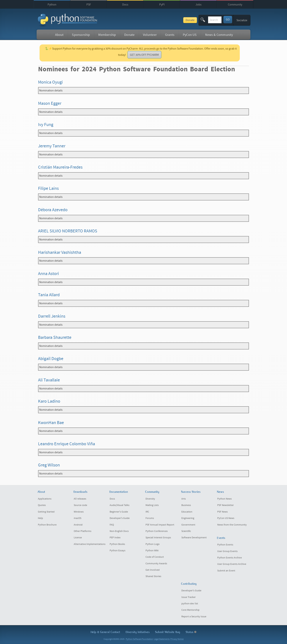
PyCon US (190, 35)
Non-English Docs (119, 531)
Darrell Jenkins (52, 316)
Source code (80, 505)
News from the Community (232, 525)
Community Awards (156, 564)
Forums (150, 518)
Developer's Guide (120, 518)
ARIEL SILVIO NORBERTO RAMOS (68, 231)
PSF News (222, 512)
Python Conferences (157, 531)
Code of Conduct (155, 557)
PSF (89, 5)
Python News (224, 499)
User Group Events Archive (232, 564)
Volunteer (150, 35)
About (59, 35)
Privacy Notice (177, 639)
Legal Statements (162, 639)
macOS (78, 518)
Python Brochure (47, 525)
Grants (170, 35)
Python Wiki (152, 551)
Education (187, 512)
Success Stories (191, 492)
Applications (45, 499)
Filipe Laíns (48, 188)
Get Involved (153, 570)
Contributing (189, 584)
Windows (79, 512)
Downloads (80, 492)
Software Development (194, 538)
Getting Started (46, 512)
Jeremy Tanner (52, 146)
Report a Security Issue (194, 617)
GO (228, 20)
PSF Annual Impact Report (160, 525)
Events (221, 538)
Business (186, 505)
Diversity (150, 499)
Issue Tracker (189, 597)
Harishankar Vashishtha (60, 252)
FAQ (112, 525)
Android (78, 525)
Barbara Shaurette (55, 337)
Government (188, 525)
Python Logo (153, 544)
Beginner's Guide (119, 512)
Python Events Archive (230, 558)
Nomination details (51, 91)
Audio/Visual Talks (120, 505)
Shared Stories (153, 576)
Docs (125, 5)
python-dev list (190, 604)
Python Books (117, 544)
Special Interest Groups (158, 538)
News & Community (219, 35)
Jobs (199, 5)
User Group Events (227, 551)
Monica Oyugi (50, 82)
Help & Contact (105, 632)
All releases (80, 499)
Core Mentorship (190, 610)
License (78, 538)
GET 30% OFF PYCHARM (144, 55)
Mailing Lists (152, 505)
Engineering (188, 518)
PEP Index (115, 538)
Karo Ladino (49, 401)
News (220, 492)
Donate (162, 20)
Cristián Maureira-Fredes (60, 167)
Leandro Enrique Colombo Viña (67, 444)
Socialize (242, 20)
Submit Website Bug (168, 632)
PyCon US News (226, 518)
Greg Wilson (49, 465)
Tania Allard (49, 295)
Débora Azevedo (53, 210)
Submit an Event (226, 571)
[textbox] (201, 20)
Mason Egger (50, 103)
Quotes (42, 505)
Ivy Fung (46, 125)
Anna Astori (49, 274)
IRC (147, 512)
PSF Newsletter (225, 505)
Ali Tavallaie (49, 380)
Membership (107, 35)
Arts (184, 499)
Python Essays (118, 551)
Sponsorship (81, 35)
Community (235, 5)
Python (52, 5)
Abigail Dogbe (51, 359)
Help (40, 518)
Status (191, 632)
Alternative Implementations (90, 544)
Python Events (225, 545)
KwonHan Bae (51, 423)
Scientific (186, 531)
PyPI (162, 5)
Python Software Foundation (139, 639)
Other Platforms (83, 531)
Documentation (119, 492)
